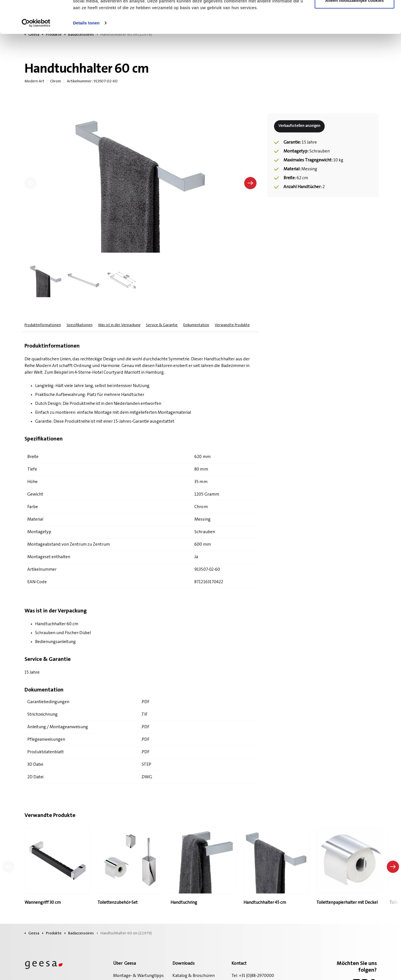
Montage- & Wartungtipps (138, 976)
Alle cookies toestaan (354, 15)
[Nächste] (250, 183)
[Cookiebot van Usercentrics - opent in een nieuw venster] (36, 56)
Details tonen (86, 56)
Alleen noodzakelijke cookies (354, 33)
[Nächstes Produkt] (393, 867)
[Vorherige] (31, 183)
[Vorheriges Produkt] (8, 867)
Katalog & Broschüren (194, 976)
